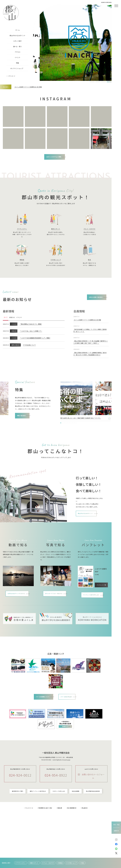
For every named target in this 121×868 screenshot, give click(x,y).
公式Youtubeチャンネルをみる (16, 606)
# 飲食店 (60, 863)
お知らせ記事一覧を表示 (94, 299)
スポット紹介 (17, 41)
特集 (17, 63)
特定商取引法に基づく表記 (45, 841)
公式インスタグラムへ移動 (54, 157)
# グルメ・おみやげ (48, 863)
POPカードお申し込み (59, 824)
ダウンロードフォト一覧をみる (54, 605)
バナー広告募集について (41, 709)
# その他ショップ (72, 863)
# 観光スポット (34, 863)
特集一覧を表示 (23, 427)
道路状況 (116, 831)
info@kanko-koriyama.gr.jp (63, 772)
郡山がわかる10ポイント (17, 36)
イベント (17, 57)
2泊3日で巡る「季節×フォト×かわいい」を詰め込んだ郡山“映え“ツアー (84, 427)
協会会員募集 (76, 824)
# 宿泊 (82, 863)
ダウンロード (12, 76)
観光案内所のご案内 (18, 824)
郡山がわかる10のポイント (88, 524)
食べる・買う (17, 46)
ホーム (18, 30)
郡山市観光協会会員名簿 (93, 824)
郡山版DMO (85, 841)
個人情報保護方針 (72, 841)
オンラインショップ (17, 68)
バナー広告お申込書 (68, 709)
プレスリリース (29, 841)
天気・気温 (116, 825)
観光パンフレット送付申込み (38, 824)
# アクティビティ (21, 863)
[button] (92, 82)
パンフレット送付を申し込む (91, 607)
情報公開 (60, 841)
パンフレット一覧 (102, 594)
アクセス (18, 52)
